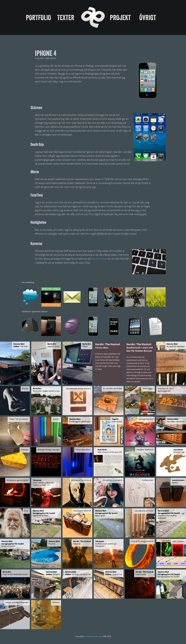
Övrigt (148, 17)
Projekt (120, 17)
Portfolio (38, 17)
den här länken (99, 259)
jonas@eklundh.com (93, 637)
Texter (66, 17)
